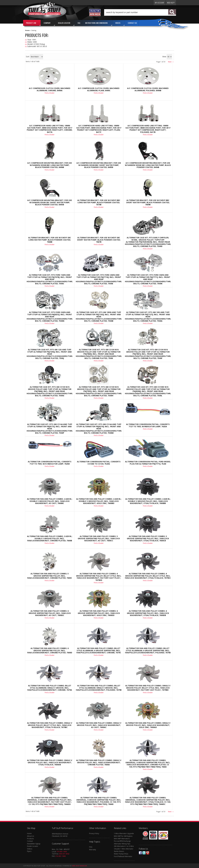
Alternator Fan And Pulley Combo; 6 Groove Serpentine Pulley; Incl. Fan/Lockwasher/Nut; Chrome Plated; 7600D (50, 650)
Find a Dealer (50, 245)
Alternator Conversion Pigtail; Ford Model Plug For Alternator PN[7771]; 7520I (148, 463)
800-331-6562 (64, 854)
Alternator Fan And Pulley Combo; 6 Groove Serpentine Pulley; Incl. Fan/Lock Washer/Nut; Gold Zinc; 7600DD (99, 613)
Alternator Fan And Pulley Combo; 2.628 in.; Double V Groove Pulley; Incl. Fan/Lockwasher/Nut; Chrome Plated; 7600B (50, 538)
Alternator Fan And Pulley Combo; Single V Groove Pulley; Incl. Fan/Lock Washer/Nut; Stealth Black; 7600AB (50, 762)
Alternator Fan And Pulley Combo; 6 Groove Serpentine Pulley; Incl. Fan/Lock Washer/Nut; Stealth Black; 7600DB (148, 613)
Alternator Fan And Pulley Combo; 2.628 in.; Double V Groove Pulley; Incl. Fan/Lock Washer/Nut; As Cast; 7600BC (50, 501)
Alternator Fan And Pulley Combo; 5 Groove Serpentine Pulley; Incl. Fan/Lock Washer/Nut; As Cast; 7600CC (99, 538)
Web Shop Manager (80, 866)
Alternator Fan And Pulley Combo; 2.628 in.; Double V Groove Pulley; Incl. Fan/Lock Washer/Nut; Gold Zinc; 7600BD (99, 501)
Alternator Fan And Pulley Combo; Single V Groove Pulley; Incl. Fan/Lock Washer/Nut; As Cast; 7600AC (99, 725)
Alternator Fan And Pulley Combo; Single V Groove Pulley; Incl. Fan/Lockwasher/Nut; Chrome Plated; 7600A (99, 762)
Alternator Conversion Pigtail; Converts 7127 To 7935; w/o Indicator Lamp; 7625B (50, 463)
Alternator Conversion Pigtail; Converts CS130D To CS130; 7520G (99, 463)
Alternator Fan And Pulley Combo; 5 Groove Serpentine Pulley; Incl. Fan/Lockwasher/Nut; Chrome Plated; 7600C (50, 576)
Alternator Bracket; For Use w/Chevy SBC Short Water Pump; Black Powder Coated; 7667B (99, 240)
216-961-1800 (62, 852)
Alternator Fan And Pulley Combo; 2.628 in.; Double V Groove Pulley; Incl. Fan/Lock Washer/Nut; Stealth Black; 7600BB (148, 501)
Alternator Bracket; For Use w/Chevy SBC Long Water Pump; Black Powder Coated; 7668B (50, 240)
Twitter (144, 853)
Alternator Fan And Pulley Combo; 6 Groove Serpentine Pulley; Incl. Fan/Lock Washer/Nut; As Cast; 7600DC (50, 613)
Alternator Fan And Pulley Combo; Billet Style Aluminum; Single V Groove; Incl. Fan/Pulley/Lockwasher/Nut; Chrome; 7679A (50, 688)
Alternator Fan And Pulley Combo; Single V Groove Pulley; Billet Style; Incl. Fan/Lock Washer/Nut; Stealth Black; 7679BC (50, 725)
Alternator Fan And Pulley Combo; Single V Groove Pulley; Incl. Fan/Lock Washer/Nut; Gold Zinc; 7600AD (148, 725)
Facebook (140, 853)
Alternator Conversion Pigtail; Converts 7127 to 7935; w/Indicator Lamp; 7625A (148, 425)
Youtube (148, 853)
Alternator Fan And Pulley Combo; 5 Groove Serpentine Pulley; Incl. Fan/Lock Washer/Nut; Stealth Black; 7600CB (148, 538)
